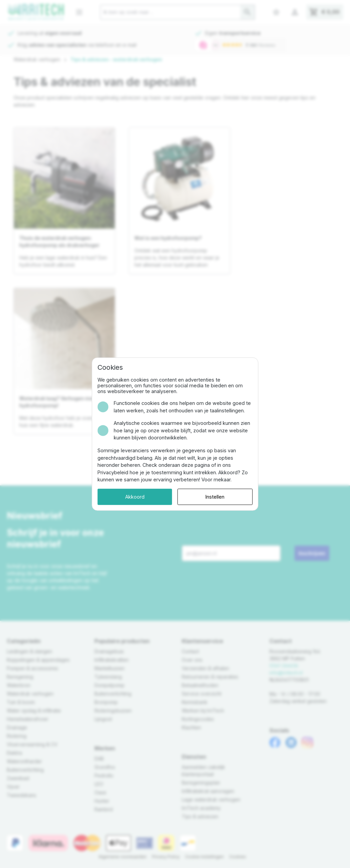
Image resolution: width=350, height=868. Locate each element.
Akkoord (134, 497)
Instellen (216, 497)
